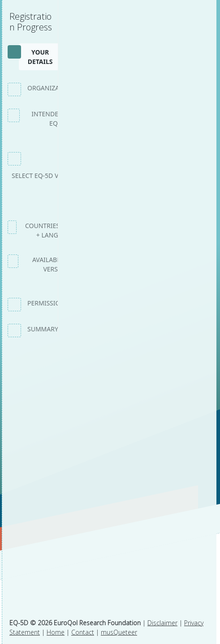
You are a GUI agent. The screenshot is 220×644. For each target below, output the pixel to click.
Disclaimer (162, 623)
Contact (83, 632)
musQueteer (119, 632)
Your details (40, 57)
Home (56, 632)
